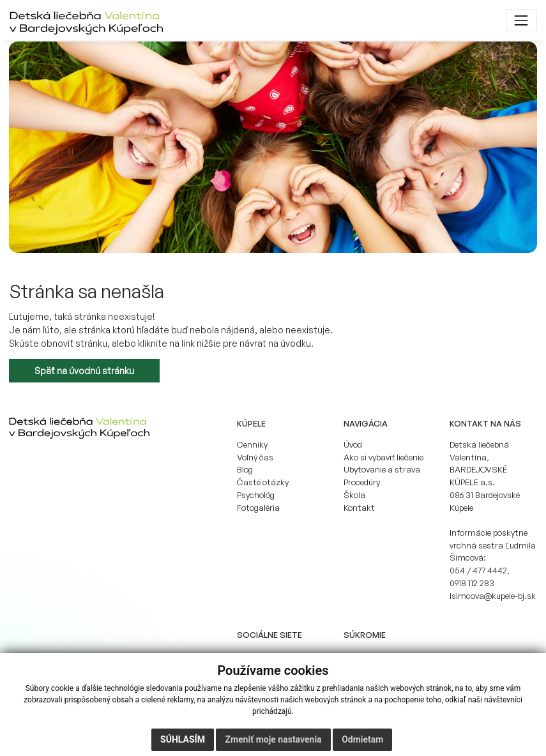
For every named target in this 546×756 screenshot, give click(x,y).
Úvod (353, 444)
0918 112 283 (472, 583)
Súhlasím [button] (183, 739)
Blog (245, 469)
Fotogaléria (258, 508)
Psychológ (256, 495)
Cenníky (252, 444)
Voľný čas (255, 457)
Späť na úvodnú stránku (84, 371)
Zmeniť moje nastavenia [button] (273, 739)
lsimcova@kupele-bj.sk (493, 596)
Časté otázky (263, 482)
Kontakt (359, 508)
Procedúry (362, 482)
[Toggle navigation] (521, 20)
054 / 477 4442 (478, 570)
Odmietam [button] (362, 739)
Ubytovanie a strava (382, 469)
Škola (354, 495)
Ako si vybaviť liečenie (383, 457)
